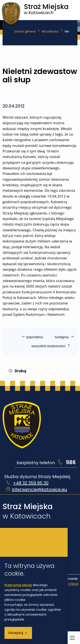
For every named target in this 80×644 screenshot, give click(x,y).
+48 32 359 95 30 (31, 483)
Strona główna (25, 31)
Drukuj (17, 371)
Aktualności (50, 31)
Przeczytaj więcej (18, 585)
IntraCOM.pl (68, 584)
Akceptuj (16, 633)
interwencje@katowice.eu (39, 489)
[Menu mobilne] (72, 638)
